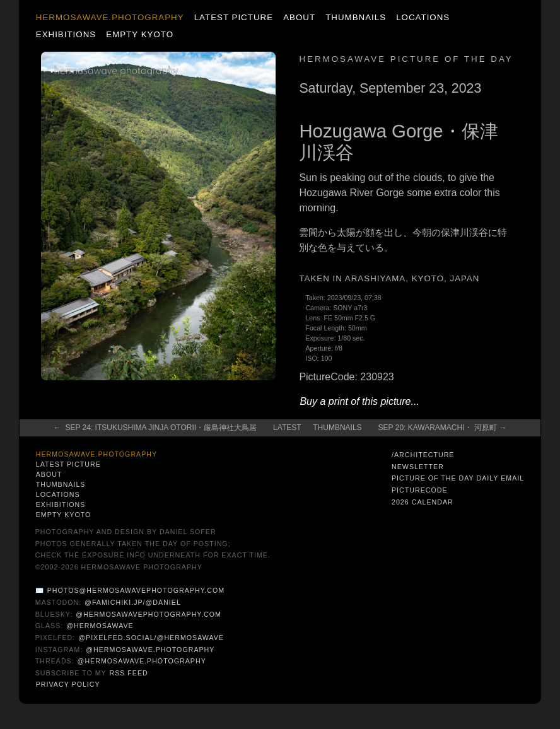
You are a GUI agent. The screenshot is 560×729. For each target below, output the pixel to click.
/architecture (423, 455)
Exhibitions (66, 34)
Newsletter (418, 467)
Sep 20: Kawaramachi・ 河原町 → (443, 428)
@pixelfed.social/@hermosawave (151, 638)
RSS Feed (128, 673)
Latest (287, 428)
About (299, 17)
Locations (423, 17)
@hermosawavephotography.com (149, 614)
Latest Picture (234, 17)
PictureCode (420, 490)
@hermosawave (100, 626)
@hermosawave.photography (150, 650)
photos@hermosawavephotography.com (136, 590)
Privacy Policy (68, 684)
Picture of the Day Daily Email (458, 478)
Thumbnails (356, 17)
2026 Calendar (423, 502)
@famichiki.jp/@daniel (133, 602)
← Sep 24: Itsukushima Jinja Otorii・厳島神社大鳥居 (155, 428)
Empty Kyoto (140, 34)
